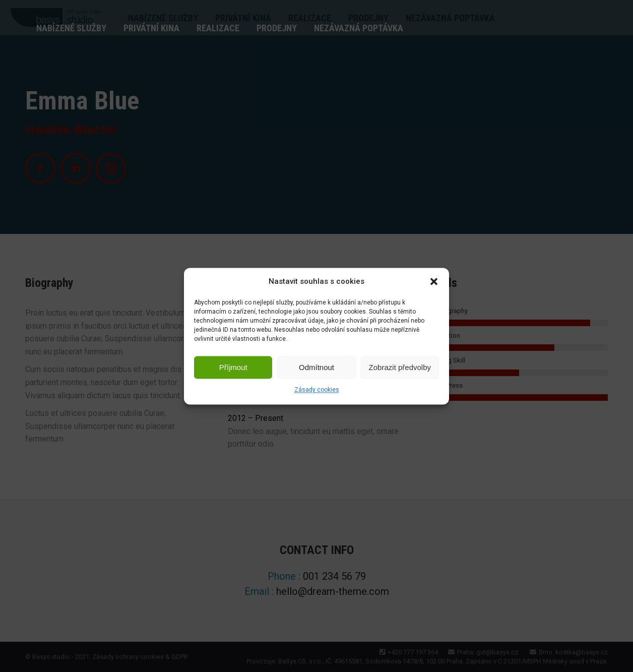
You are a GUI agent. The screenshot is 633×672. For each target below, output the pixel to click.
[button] (434, 282)
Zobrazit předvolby (400, 367)
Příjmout (233, 367)
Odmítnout (316, 367)
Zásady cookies (317, 390)
